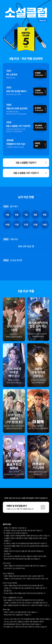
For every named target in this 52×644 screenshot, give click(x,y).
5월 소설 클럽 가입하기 (26, 163)
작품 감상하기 (14, 319)
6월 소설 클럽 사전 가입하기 (26, 173)
